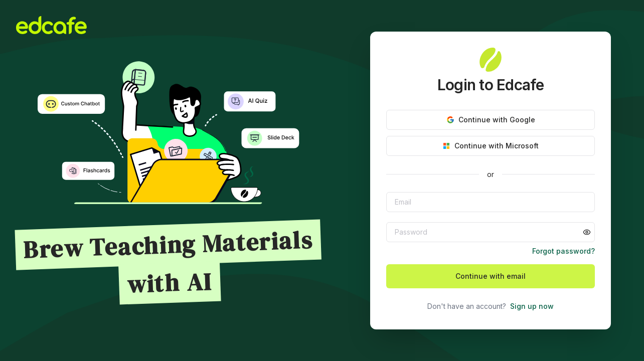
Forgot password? (563, 251)
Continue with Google (491, 120)
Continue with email (491, 276)
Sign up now (532, 306)
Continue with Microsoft (491, 146)
